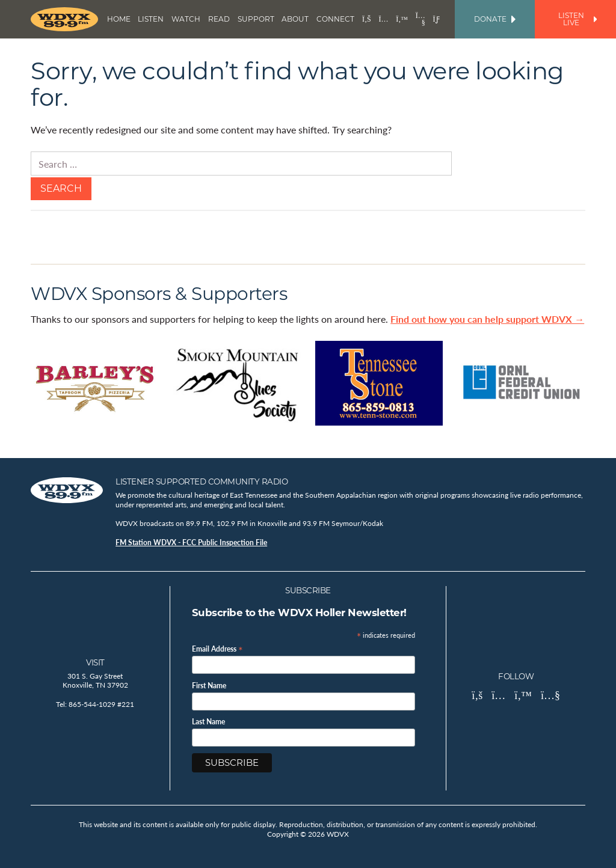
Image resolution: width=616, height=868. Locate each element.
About (295, 19)
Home (119, 19)
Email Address (217, 648)
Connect (335, 19)
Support (256, 19)
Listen (151, 19)
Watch (186, 19)
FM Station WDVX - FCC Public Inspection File (191, 542)
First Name (209, 686)
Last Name (208, 722)
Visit (95, 662)
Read (219, 19)
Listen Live (577, 19)
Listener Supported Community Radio (202, 481)
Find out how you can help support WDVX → (487, 319)
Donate (495, 19)
